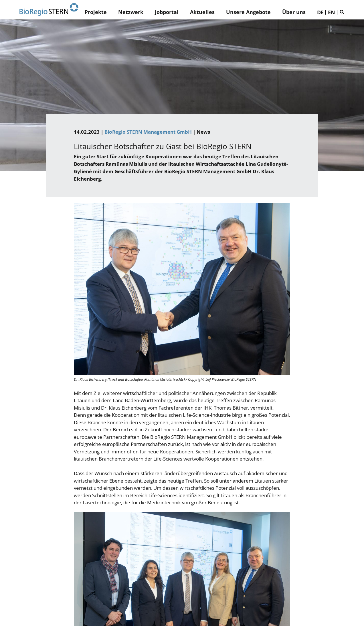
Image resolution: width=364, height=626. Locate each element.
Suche (343, 12)
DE (320, 12)
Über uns (294, 12)
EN (332, 12)
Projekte (96, 12)
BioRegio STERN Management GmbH (148, 132)
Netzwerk (131, 12)
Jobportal (167, 12)
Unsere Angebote (248, 12)
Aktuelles (202, 12)
